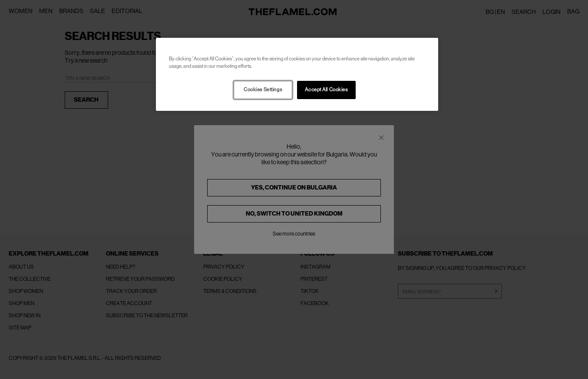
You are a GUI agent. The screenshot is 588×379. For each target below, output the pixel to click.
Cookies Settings (263, 90)
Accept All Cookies (326, 90)
